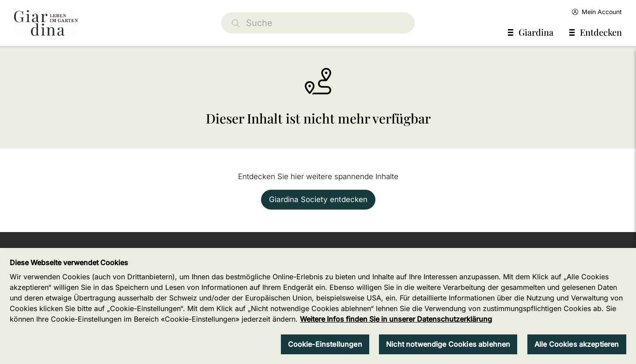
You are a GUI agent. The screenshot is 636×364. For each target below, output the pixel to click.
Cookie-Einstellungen (325, 344)
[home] (46, 23)
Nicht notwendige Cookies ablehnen (448, 344)
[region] (318, 306)
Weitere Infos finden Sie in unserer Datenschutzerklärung (396, 319)
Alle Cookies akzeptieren (577, 344)
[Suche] (318, 23)
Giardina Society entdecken (318, 199)
